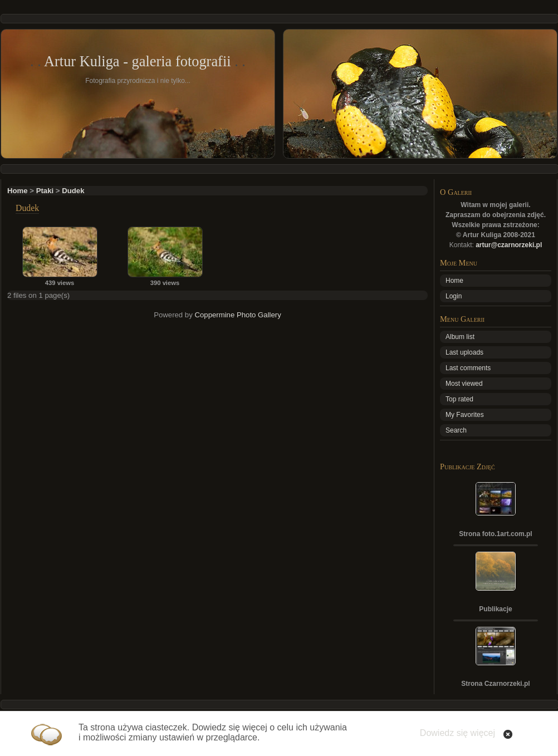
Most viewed (464, 384)
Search (456, 430)
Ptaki (45, 191)
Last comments (468, 368)
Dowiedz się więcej (457, 733)
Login (454, 296)
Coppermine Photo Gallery (238, 315)
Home (18, 191)
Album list (460, 337)
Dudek (73, 191)
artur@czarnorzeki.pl (509, 245)
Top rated (459, 399)
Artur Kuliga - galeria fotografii (138, 61)
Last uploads (464, 352)
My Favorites (465, 415)
